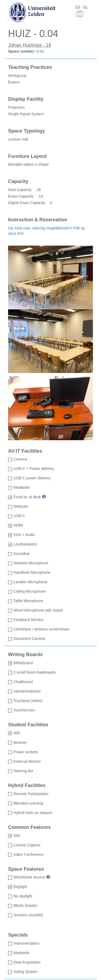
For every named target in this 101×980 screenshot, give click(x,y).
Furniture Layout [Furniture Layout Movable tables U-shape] (27, 156)
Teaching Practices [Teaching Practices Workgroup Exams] (30, 67)
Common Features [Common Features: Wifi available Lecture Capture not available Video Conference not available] (29, 827)
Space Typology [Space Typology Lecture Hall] (27, 131)
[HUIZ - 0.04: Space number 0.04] (50, 34)
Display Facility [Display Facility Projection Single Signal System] (26, 99)
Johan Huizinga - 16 (30, 45)
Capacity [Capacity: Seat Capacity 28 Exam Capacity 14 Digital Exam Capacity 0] (18, 182)
